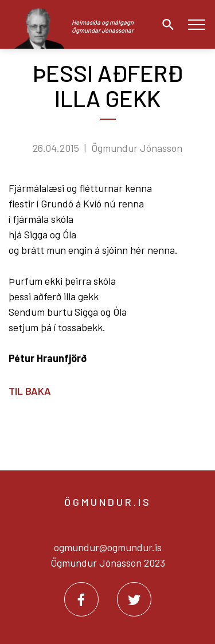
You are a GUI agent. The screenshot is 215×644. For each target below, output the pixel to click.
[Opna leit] (165, 25)
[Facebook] (81, 599)
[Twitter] (134, 599)
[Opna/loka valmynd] (196, 24)
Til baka (30, 391)
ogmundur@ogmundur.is (108, 547)
